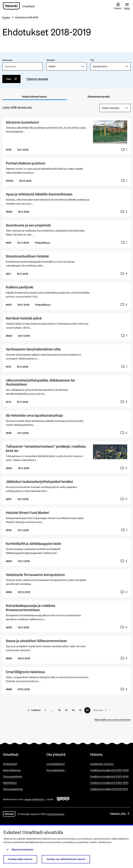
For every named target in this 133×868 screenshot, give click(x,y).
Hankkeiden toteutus (102, 764)
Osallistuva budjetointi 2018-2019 (109, 789)
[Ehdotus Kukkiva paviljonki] (66, 296)
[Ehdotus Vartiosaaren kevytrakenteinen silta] (66, 358)
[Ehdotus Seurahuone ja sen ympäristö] (66, 234)
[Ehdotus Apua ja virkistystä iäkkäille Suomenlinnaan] (66, 203)
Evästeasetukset (56, 814)
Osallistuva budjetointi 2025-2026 (109, 770)
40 (73, 710)
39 (66, 710)
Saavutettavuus (12, 770)
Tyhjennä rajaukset (37, 79)
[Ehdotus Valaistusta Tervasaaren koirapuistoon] (66, 583)
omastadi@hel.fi (56, 764)
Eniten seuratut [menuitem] (111, 108)
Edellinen (36, 710)
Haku (11, 79)
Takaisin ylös (120, 814)
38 (59, 710)
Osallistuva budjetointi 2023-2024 (109, 776)
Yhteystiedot (10, 764)
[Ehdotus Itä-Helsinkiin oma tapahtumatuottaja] (66, 424)
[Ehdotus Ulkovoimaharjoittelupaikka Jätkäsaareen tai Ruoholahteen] (66, 391)
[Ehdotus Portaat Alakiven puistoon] (66, 172)
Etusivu (6, 17)
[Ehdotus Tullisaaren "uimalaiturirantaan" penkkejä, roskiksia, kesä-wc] (66, 457)
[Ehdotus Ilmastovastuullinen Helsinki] (66, 265)
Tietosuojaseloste (13, 789)
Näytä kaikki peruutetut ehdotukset (113, 720)
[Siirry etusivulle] (20, 6)
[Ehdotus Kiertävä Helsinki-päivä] (66, 327)
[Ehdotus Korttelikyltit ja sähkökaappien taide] (66, 552)
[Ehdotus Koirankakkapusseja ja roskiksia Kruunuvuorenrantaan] (66, 616)
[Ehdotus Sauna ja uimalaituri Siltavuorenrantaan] (66, 650)
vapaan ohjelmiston (35, 799)
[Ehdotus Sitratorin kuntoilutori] (66, 136)
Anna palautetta (65, 770)
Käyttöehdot (10, 783)
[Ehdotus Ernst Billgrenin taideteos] (66, 681)
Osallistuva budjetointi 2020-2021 (109, 783)
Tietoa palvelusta (12, 776)
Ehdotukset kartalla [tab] (99, 97)
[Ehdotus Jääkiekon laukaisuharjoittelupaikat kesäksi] (66, 490)
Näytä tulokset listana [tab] (34, 97)
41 (80, 710)
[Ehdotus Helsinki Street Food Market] (66, 521)
